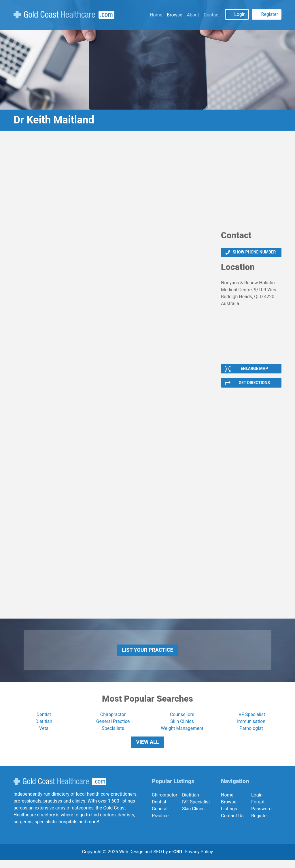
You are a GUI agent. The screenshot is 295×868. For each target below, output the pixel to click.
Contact (212, 15)
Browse (174, 15)
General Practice (113, 727)
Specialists (113, 734)
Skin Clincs (193, 817)
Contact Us (232, 823)
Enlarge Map (254, 370)
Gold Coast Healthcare (60, 790)
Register (270, 14)
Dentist (44, 720)
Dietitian (44, 727)
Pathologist (251, 734)
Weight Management (182, 734)
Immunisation (251, 727)
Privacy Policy (199, 860)
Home (156, 15)
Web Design (131, 860)
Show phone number (254, 253)
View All (148, 749)
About (193, 15)
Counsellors (182, 720)
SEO (158, 860)
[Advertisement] (147, 183)
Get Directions (254, 385)
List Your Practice (147, 654)
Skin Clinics (182, 727)
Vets (44, 734)
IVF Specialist (251, 720)
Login (240, 14)
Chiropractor (113, 720)
